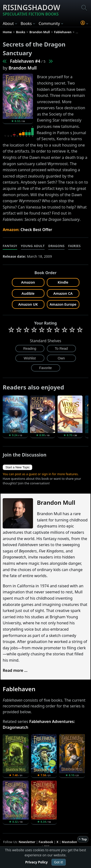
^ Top (83, 839)
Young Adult (33, 246)
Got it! (59, 862)
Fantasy (10, 246)
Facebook (46, 842)
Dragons (56, 246)
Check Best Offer (36, 230)
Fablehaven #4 (25, 61)
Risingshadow (31, 10)
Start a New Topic (17, 467)
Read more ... (15, 670)
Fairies (74, 246)
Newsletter (27, 842)
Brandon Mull (23, 68)
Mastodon (70, 842)
